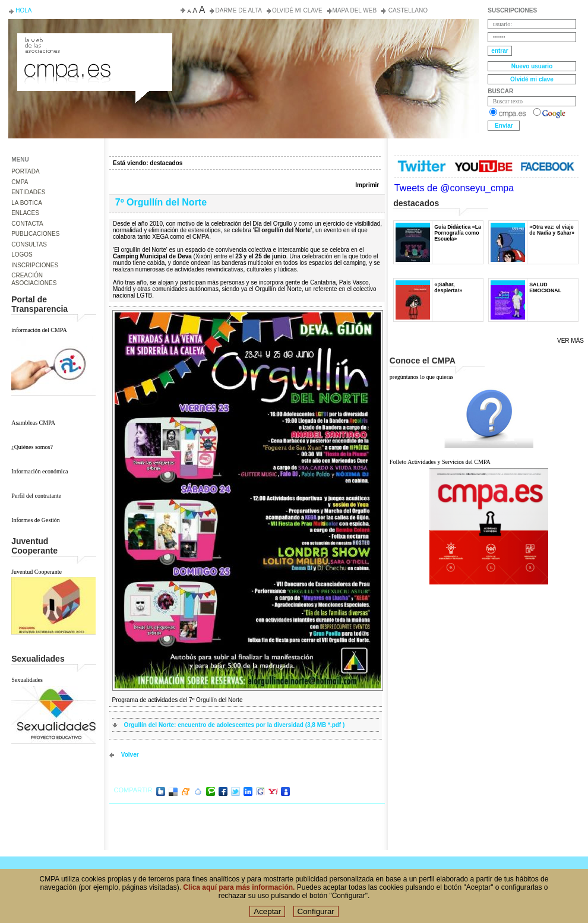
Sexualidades (27, 680)
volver (130, 755)
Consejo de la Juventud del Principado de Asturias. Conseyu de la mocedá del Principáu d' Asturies (94, 44)
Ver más (570, 341)
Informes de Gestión (36, 520)
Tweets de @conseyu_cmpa (454, 188)
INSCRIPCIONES (35, 265)
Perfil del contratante (36, 496)
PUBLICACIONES (35, 234)
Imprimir (367, 185)
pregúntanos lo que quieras (421, 377)
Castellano (407, 10)
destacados (166, 163)
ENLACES (25, 213)
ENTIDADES (28, 192)
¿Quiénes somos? (32, 447)
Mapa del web (355, 10)
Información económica (39, 471)
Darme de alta (238, 10)
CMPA (20, 182)
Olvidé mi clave (297, 10)
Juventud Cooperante (37, 572)
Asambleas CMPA (33, 423)
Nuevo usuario (532, 66)
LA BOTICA (27, 203)
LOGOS (22, 255)
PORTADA (25, 171)
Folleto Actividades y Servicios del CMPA (440, 462)
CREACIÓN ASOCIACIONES (34, 279)
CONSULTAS (29, 244)
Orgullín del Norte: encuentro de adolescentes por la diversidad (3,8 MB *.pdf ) (235, 725)
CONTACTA (27, 224)
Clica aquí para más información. (239, 892)
